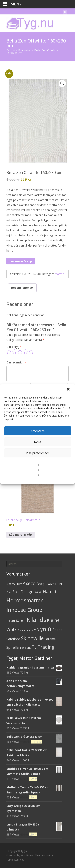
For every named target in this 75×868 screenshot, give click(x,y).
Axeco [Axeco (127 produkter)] (29, 583)
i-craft (47, 855)
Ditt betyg (14, 347)
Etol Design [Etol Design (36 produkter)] (23, 592)
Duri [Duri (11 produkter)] (59, 584)
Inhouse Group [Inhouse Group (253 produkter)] (24, 610)
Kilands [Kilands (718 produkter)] (36, 620)
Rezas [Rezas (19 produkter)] (57, 630)
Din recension (16, 362)
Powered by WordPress (20, 855)
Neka (37, 442)
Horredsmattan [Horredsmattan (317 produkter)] (25, 600)
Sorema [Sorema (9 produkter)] (50, 639)
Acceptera (38, 431)
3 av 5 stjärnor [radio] (20, 352)
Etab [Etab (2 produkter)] (9, 592)
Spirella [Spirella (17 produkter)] (13, 647)
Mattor (59, 274)
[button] (69, 389)
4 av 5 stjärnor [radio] (26, 352)
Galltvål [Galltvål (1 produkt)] (38, 592)
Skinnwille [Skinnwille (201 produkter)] (32, 638)
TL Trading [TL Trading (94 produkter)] (43, 647)
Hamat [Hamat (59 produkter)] (50, 591)
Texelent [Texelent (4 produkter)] (25, 648)
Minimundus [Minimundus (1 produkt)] (26, 630)
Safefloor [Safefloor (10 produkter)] (13, 639)
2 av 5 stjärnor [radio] (14, 352)
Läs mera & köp (21, 261)
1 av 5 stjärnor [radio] (9, 352)
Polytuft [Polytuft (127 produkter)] (43, 629)
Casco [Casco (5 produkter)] (50, 584)
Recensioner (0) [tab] (22, 288)
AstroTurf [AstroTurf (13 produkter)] (14, 584)
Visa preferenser (38, 453)
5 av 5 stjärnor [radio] (31, 352)
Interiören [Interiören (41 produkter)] (16, 620)
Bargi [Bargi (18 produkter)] (41, 584)
